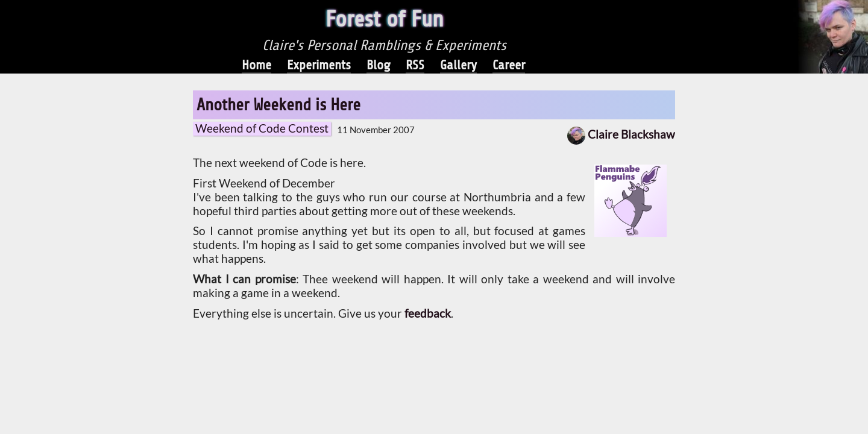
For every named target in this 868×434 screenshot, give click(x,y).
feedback (428, 313)
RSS (415, 65)
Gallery (458, 65)
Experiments (319, 65)
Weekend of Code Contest (262, 128)
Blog (378, 65)
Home (256, 65)
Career (509, 65)
